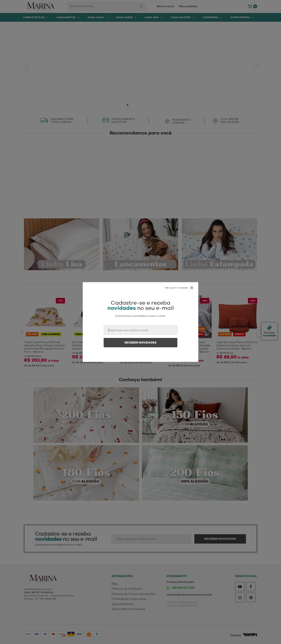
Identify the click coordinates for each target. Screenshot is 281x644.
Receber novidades (140, 343)
